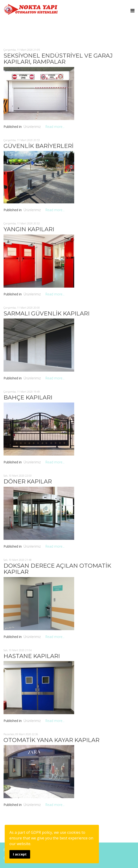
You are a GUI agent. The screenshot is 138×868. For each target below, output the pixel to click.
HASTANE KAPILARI (32, 656)
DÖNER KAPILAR (28, 481)
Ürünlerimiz (32, 127)
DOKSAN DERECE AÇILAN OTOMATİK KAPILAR (57, 569)
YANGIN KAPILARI (29, 229)
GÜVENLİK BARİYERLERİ (39, 146)
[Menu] (132, 11)
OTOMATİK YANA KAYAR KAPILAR (51, 740)
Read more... (55, 127)
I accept (20, 854)
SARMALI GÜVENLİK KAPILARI (47, 313)
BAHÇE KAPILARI (28, 397)
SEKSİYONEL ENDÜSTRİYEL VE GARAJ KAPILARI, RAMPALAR (58, 59)
